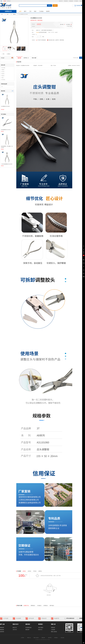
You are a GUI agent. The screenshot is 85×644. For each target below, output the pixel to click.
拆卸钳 (3, 74)
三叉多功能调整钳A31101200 (7, 164)
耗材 (35, 11)
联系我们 (56, 638)
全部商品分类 (8, 11)
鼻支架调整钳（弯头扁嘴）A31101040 (7, 147)
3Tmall (37, 32)
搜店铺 (55, 6)
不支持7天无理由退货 (41, 40)
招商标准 (53, 628)
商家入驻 (29, 638)
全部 (24, 571)
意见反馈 (62, 638)
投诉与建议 (41, 628)
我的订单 (61, 1)
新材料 (48, 11)
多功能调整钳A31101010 (6, 130)
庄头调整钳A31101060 (5, 106)
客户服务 (76, 1)
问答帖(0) (46, 606)
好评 (29, 571)
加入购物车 (82, 58)
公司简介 (23, 638)
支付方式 (15, 630)
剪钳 (3, 78)
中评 (35, 571)
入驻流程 (53, 630)
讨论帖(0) (39, 606)
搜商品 (50, 6)
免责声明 (50, 638)
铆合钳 (3, 76)
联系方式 (40, 630)
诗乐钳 (3, 72)
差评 (40, 571)
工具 (30, 11)
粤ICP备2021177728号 (45, 640)
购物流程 (2, 628)
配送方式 (15, 628)
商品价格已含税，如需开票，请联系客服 (55, 40)
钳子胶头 (3, 80)
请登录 (5, 1)
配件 (25, 11)
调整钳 (3, 70)
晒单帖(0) (33, 606)
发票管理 (2, 632)
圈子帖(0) (52, 606)
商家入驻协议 (54, 632)
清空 (13, 91)
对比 (4, 54)
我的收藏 (71, 1)
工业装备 (41, 11)
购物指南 (2, 630)
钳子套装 (3, 68)
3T (2, 87)
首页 (20, 11)
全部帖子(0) (26, 606)
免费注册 (9, 1)
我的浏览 (66, 1)
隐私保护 (27, 630)
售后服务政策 (28, 628)
